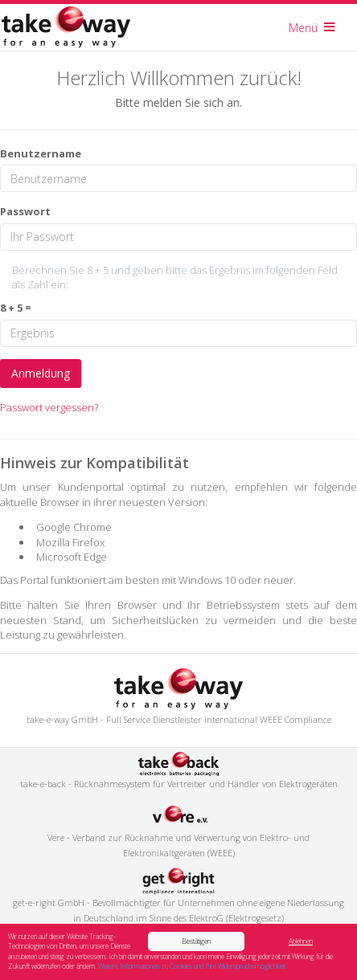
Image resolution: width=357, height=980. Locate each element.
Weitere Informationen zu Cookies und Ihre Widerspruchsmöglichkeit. (193, 967)
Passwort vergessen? (49, 407)
